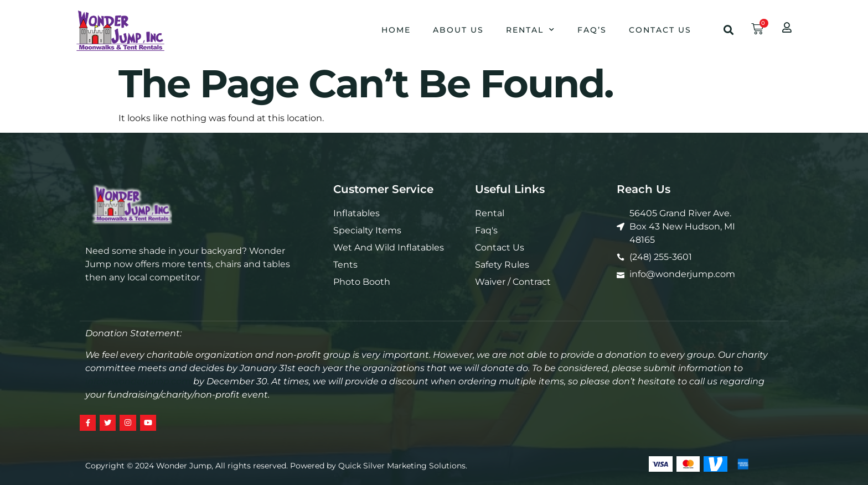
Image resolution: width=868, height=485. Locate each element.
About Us (458, 30)
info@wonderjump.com (138, 381)
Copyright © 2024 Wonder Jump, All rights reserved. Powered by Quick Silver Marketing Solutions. (276, 467)
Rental (531, 30)
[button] (729, 30)
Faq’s (592, 30)
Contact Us (660, 30)
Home (396, 30)
